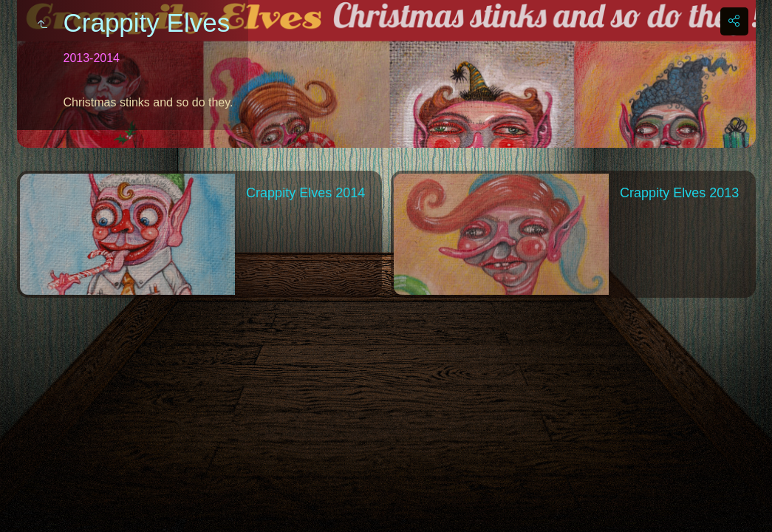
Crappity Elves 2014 (305, 193)
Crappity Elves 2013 (679, 193)
